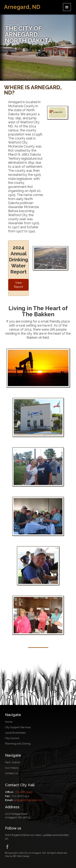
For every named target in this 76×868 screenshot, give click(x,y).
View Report (18, 285)
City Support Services (18, 727)
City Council (12, 738)
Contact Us (12, 773)
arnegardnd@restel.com (29, 800)
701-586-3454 (20, 796)
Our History (12, 768)
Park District (13, 762)
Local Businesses (15, 733)
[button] (67, 7)
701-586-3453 (24, 792)
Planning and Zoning (18, 744)
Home (9, 722)
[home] (22, 7)
